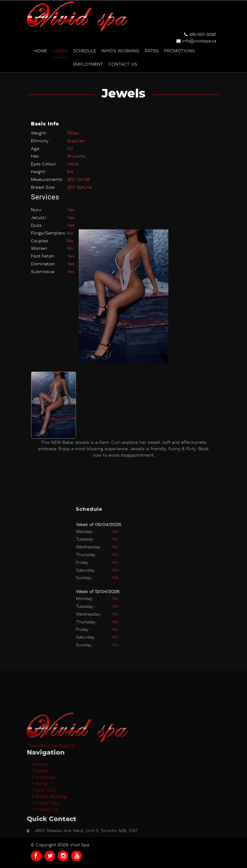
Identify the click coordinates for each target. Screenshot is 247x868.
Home (40, 50)
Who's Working (120, 50)
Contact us (123, 63)
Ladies (60, 50)
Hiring (40, 837)
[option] (54, 330)
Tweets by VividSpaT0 (51, 799)
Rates (152, 50)
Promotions (179, 50)
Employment (88, 63)
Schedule (84, 50)
